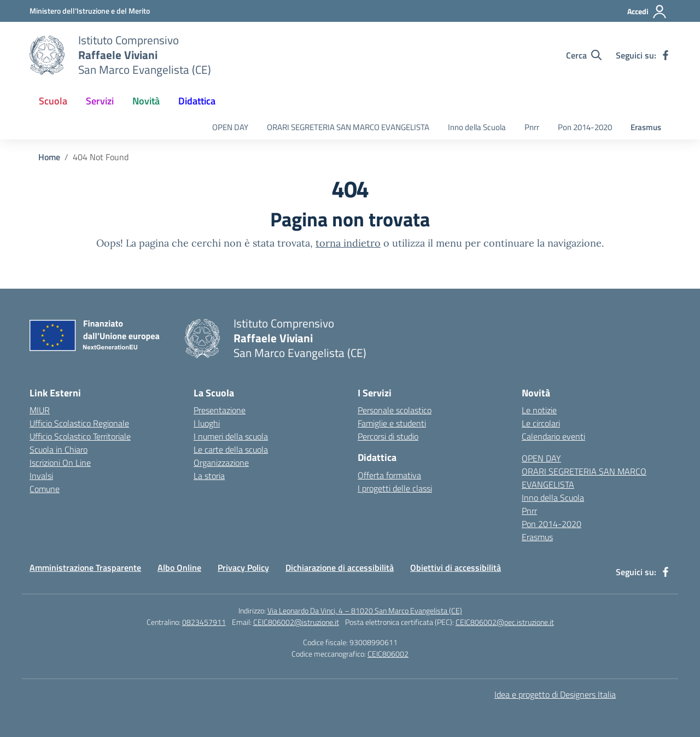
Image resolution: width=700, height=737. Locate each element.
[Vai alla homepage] (47, 55)
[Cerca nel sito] (584, 55)
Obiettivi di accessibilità (456, 568)
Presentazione (220, 410)
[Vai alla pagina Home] (49, 157)
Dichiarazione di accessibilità (340, 568)
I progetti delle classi (395, 488)
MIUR (40, 410)
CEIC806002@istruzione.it (296, 622)
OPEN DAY (230, 127)
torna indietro (348, 243)
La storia (209, 476)
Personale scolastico (395, 410)
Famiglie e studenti (392, 423)
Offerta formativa (389, 475)
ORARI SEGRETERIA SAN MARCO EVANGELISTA (348, 127)
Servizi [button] (100, 101)
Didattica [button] (197, 101)
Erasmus (646, 127)
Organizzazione (221, 463)
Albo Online (179, 568)
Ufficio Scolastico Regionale (79, 423)
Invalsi (41, 476)
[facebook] (666, 55)
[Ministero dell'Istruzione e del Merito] (90, 11)
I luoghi (207, 423)
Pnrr (532, 127)
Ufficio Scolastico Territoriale (80, 436)
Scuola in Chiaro (59, 449)
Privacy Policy (243, 568)
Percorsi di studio (388, 436)
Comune (45, 489)
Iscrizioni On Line (60, 463)
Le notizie (539, 410)
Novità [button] (146, 101)
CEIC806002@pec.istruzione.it (505, 622)
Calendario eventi (553, 436)
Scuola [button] (53, 101)
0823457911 (204, 622)
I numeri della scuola (231, 436)
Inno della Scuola (477, 127)
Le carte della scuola (231, 449)
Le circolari (541, 423)
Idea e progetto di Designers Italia (555, 694)
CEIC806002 (388, 654)
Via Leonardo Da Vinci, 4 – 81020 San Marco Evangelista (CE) (365, 610)
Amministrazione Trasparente (85, 568)
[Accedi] (647, 11)
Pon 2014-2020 (585, 127)
